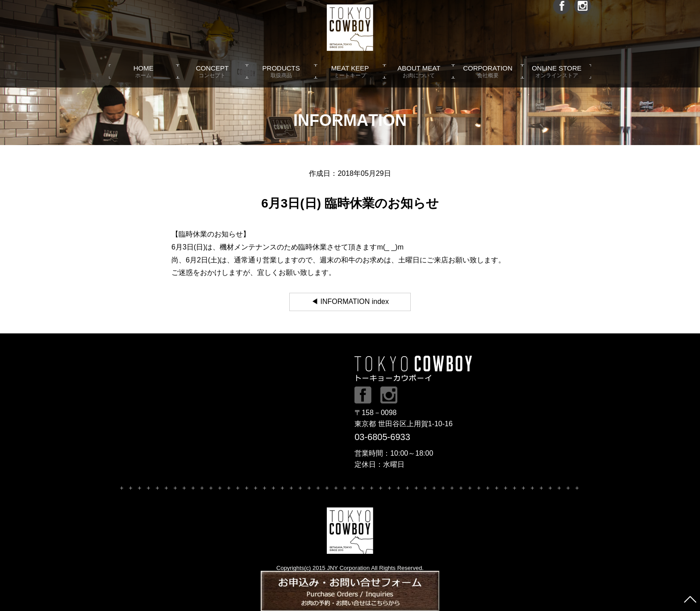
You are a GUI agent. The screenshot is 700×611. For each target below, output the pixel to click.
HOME (143, 80)
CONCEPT (212, 80)
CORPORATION (487, 80)
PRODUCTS (281, 80)
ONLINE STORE (557, 80)
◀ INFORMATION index (350, 301)
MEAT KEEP (350, 80)
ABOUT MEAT (419, 80)
